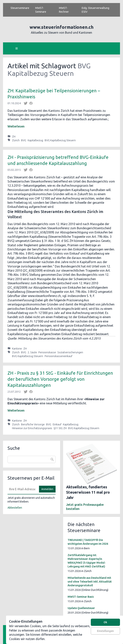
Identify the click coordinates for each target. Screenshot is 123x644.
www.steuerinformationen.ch (62, 27)
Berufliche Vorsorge (33, 424)
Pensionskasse (47, 352)
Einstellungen (105, 631)
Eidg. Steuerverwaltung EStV (95, 10)
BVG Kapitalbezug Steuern (60, 140)
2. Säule (32, 352)
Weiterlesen (16, 126)
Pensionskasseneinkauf (58, 356)
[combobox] (32, 459)
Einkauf (57, 424)
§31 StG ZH (60, 428)
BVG (24, 140)
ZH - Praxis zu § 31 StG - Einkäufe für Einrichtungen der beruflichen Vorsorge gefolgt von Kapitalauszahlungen (60, 379)
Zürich (16, 140)
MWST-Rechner (64, 10)
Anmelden (47, 489)
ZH (14, 137)
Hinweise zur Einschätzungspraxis (32, 428)
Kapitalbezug (35, 140)
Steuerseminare (20, 8)
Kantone (17, 349)
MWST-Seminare (41, 10)
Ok (105, 622)
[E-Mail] (22, 489)
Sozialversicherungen (70, 352)
